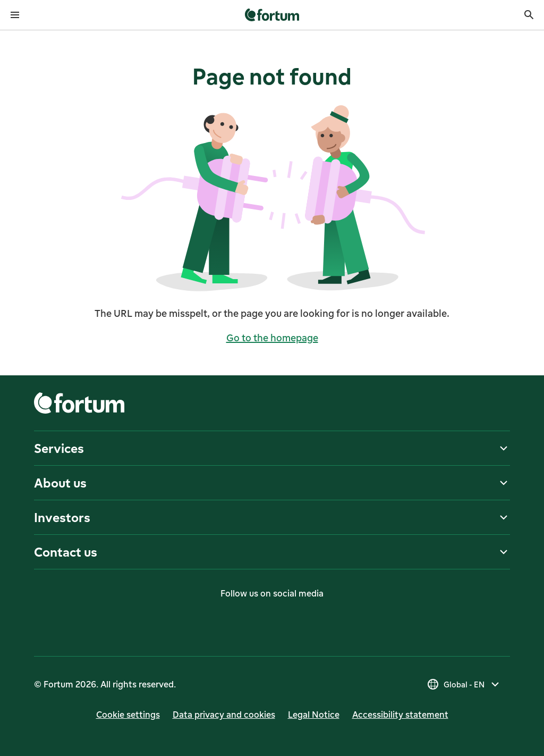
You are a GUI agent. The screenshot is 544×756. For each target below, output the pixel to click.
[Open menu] (15, 15)
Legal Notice (314, 715)
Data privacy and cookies (224, 715)
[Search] (529, 15)
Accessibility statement (400, 715)
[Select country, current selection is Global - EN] (464, 684)
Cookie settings (128, 715)
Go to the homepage (272, 338)
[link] (272, 15)
